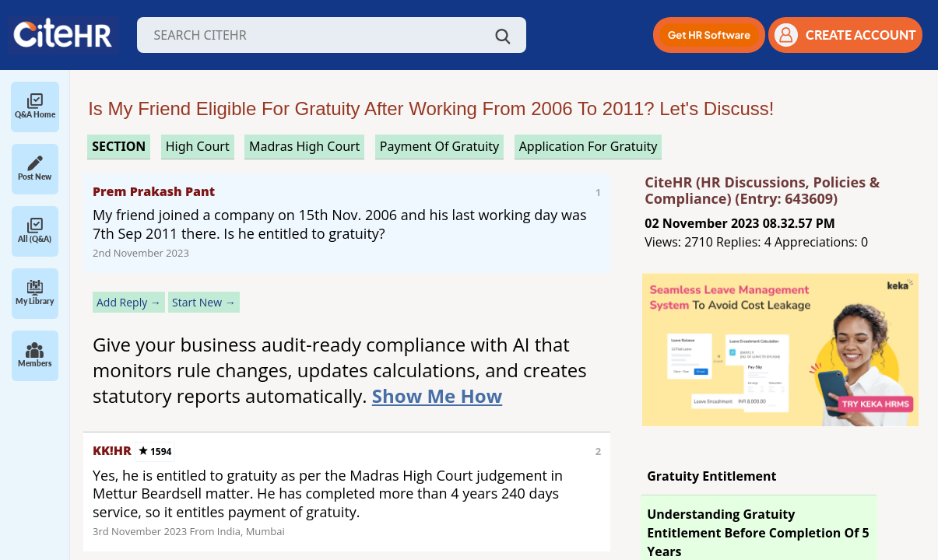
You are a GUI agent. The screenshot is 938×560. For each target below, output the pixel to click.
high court (198, 146)
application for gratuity (588, 146)
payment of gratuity (439, 146)
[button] (709, 35)
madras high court (304, 146)
